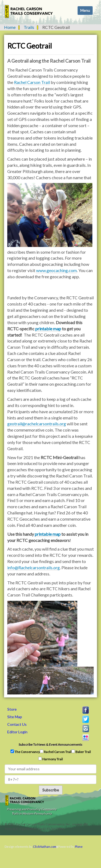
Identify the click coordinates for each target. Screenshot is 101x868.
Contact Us (17, 724)
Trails (29, 27)
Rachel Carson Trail (32, 82)
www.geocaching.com (56, 270)
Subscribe (51, 790)
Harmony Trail (50, 759)
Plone (79, 847)
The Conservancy (25, 752)
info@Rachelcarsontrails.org (34, 567)
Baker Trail (81, 752)
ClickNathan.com (45, 847)
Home (10, 27)
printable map (48, 329)
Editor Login (17, 732)
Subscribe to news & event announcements (50, 745)
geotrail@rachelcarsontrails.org (37, 424)
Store (12, 709)
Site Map (15, 717)
